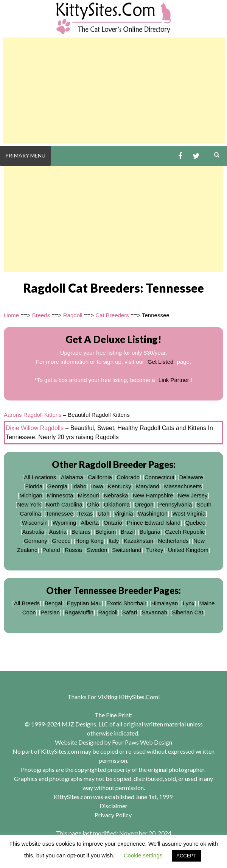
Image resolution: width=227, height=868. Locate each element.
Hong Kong (89, 541)
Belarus (81, 532)
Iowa (97, 486)
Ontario (113, 523)
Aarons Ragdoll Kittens (33, 415)
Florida (34, 486)
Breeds (41, 315)
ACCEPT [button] (186, 856)
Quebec (195, 523)
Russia (73, 550)
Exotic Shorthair (126, 603)
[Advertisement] (114, 90)
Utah (104, 513)
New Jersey (193, 495)
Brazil (128, 532)
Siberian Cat (188, 612)
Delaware (191, 477)
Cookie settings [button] (143, 855)
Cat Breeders (112, 315)
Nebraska (116, 495)
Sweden (97, 550)
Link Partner (174, 380)
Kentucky (120, 486)
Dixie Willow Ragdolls (35, 428)
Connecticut (159, 477)
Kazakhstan (138, 541)
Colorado (128, 477)
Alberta (90, 523)
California (100, 477)
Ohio (93, 504)
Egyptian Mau (84, 603)
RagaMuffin (79, 612)
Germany (36, 541)
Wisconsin (35, 523)
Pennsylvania (175, 504)
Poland (51, 550)
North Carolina (64, 504)
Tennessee (60, 513)
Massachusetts (183, 486)
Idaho (79, 486)
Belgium (106, 532)
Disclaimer (113, 806)
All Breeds (27, 603)
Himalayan (165, 603)
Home (11, 315)
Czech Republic (185, 532)
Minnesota (60, 495)
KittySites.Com (138, 697)
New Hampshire (153, 495)
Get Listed (160, 362)
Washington (153, 513)
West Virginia (189, 513)
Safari (130, 612)
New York (29, 504)
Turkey (155, 550)
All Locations (40, 477)
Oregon (144, 504)
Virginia (124, 513)
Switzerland (127, 550)
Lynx (189, 603)
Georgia (57, 486)
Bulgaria (150, 532)
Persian (50, 612)
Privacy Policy (113, 815)
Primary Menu (25, 155)
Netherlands (173, 541)
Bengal (54, 603)
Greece (61, 541)
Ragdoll (73, 315)
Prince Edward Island (154, 523)
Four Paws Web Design (142, 742)
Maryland (148, 486)
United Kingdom (188, 550)
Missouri (89, 495)
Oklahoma (117, 504)
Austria (58, 532)
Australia (33, 532)
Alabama (72, 477)
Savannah (155, 612)
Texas (85, 513)
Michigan (31, 495)
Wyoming (64, 523)
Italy (114, 541)
